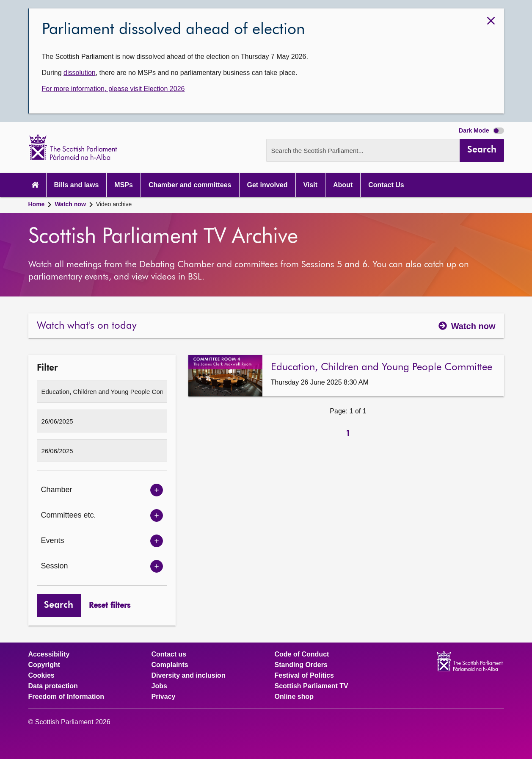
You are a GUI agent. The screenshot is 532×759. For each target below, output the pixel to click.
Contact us (169, 654)
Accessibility (49, 654)
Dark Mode (481, 130)
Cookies (41, 676)
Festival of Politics (304, 676)
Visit (311, 185)
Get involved (267, 185)
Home (37, 204)
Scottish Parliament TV (311, 686)
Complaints (170, 665)
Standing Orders (301, 665)
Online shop (294, 697)
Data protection (53, 686)
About (343, 185)
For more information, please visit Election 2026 (113, 89)
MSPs (124, 185)
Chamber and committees (190, 185)
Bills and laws (77, 185)
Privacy (164, 697)
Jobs (159, 686)
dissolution (80, 73)
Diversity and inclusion (189, 676)
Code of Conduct (302, 654)
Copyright (44, 665)
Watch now (70, 204)
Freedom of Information (66, 697)
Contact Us (386, 185)
